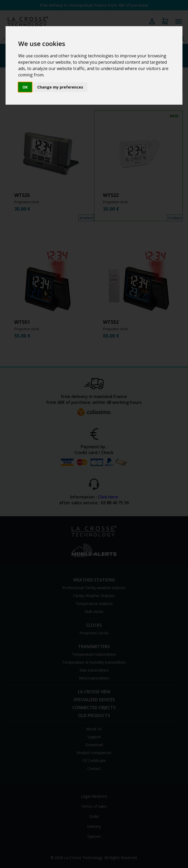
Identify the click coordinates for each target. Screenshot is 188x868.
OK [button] (25, 87)
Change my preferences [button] (60, 87)
